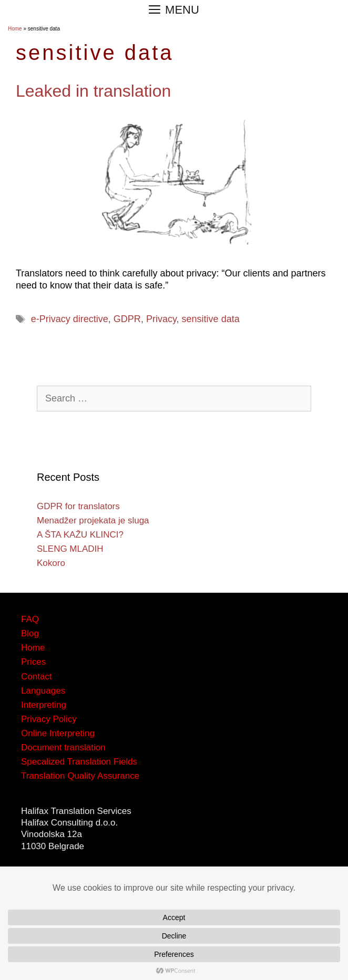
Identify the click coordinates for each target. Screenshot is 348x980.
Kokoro (51, 563)
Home (15, 29)
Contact (37, 677)
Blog (30, 633)
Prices (33, 662)
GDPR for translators (78, 506)
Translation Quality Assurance (80, 776)
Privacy (161, 319)
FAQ (30, 619)
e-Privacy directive (70, 319)
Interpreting (44, 705)
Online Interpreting (58, 733)
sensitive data (211, 319)
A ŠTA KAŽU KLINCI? (80, 535)
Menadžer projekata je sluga (93, 520)
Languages (43, 691)
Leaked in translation (93, 91)
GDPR (127, 319)
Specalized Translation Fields (79, 762)
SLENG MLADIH (70, 549)
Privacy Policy (49, 719)
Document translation (63, 747)
